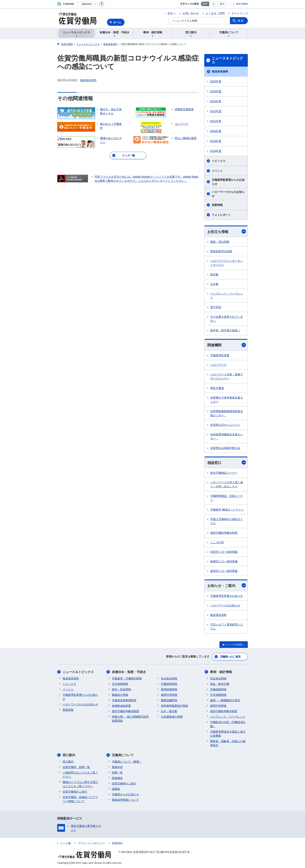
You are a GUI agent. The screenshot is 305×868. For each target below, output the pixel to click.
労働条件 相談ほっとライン (227, 510)
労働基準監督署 (220, 355)
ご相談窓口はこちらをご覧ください (80, 775)
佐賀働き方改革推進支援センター (227, 400)
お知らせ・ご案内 (227, 585)
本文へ (172, 13)
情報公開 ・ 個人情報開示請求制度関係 (130, 719)
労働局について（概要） (127, 762)
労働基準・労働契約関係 (127, 678)
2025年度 (216, 81)
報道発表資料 (88, 80)
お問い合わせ (191, 13)
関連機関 (227, 345)
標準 (205, 4)
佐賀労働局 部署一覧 (77, 767)
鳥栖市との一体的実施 (224, 561)
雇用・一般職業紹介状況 (225, 700)
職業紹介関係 (120, 695)
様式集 (214, 274)
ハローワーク (218, 365)
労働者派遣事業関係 (124, 700)
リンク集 (66, 843)
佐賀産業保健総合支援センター (227, 436)
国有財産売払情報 (221, 251)
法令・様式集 (169, 711)
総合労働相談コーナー (224, 473)
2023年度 (216, 101)
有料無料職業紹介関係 (174, 706)
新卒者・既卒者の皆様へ (225, 330)
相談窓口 (227, 463)
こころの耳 (217, 542)
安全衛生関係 (169, 678)
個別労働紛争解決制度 (224, 533)
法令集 (214, 284)
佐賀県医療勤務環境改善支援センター (227, 413)
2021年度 (216, 121)
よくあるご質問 (215, 13)
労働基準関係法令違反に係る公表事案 (228, 734)
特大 (222, 4)
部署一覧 (117, 773)
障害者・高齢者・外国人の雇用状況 (228, 743)
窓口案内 (69, 755)
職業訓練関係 (169, 700)
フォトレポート (221, 215)
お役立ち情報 (227, 232)
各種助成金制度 (121, 706)
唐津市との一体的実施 (224, 571)
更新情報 (217, 205)
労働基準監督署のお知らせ (227, 596)
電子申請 (216, 307)
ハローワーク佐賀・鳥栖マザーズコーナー (227, 376)
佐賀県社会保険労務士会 (225, 448)
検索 (241, 21)
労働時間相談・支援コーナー (227, 498)
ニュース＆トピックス (227, 60)
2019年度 (216, 141)
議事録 (116, 789)
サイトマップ (240, 13)
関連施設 (117, 778)
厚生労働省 (242, 4)
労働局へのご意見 (230, 657)
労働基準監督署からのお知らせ (228, 182)
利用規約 (117, 843)
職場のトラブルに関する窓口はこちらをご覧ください (80, 784)
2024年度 (216, 91)
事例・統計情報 (221, 672)
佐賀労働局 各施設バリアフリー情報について (80, 799)
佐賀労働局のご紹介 (75, 792)
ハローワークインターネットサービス (227, 263)
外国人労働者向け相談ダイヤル (227, 521)
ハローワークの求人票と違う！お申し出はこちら (227, 484)
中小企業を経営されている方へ (227, 319)
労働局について (123, 755)
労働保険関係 (169, 684)
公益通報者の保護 (172, 717)
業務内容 (117, 767)
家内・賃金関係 (121, 689)
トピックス (219, 161)
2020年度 (216, 131)
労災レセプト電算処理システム (227, 627)
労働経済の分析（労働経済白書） (228, 724)
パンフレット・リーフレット (227, 296)
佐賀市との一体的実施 (224, 552)
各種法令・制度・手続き (129, 672)
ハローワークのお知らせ (225, 605)
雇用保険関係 (169, 689)
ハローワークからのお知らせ (228, 194)
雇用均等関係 (169, 695)
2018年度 (216, 151)
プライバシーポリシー (91, 843)
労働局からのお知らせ (125, 794)
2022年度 (216, 111)
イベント (217, 171)
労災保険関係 (120, 684)
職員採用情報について (125, 800)
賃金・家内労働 (220, 684)
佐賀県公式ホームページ (225, 425)
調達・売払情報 (220, 242)
